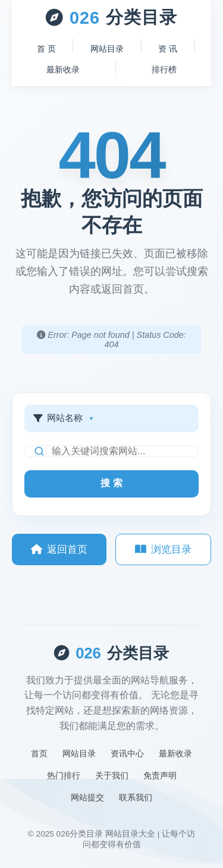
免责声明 (160, 775)
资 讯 (168, 49)
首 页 (46, 49)
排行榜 (164, 69)
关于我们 (112, 775)
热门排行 (64, 775)
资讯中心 (127, 753)
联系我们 (136, 797)
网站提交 (87, 797)
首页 (39, 753)
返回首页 (59, 549)
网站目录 (107, 49)
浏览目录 (163, 549)
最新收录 (63, 69)
